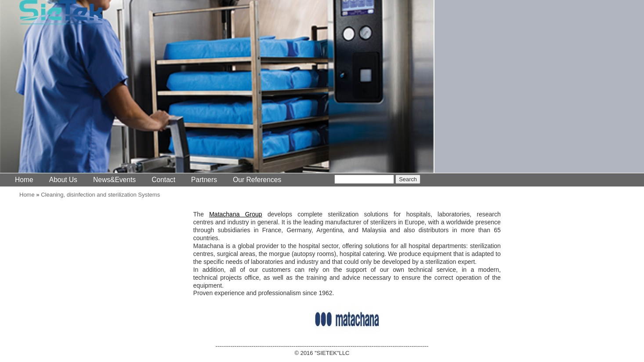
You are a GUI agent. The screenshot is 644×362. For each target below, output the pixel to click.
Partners (204, 180)
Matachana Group (235, 214)
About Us (63, 180)
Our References (257, 180)
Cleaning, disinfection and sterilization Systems (100, 195)
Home (24, 180)
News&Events (114, 180)
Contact (163, 180)
